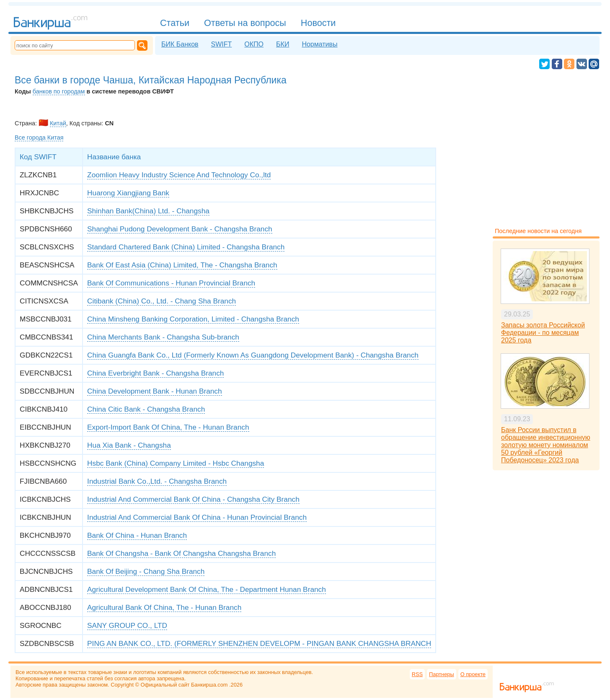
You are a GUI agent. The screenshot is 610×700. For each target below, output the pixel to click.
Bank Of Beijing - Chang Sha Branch (146, 571)
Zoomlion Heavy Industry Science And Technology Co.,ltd (179, 175)
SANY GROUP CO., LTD (127, 625)
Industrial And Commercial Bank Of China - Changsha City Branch (193, 499)
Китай (58, 123)
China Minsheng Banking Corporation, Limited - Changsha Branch (193, 319)
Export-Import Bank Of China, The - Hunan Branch (168, 427)
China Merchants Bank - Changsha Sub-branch (163, 337)
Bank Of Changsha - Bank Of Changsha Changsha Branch (181, 553)
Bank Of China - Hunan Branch (137, 535)
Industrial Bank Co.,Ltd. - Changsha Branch (157, 481)
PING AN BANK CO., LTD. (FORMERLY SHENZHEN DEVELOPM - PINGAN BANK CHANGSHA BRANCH (259, 643)
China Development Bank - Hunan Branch (155, 391)
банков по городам (59, 91)
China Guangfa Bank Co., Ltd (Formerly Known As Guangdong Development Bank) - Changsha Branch (253, 355)
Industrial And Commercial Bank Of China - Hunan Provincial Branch (197, 517)
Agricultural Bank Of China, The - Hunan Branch (164, 607)
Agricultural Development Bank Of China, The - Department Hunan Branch (207, 589)
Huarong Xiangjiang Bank (128, 193)
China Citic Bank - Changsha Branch (146, 409)
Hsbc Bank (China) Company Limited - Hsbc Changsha (176, 463)
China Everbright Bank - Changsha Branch (155, 373)
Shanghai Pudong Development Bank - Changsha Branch (180, 229)
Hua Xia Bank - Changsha (129, 445)
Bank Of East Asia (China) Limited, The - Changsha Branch (182, 265)
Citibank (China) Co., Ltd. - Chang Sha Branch (162, 301)
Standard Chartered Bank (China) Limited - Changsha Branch (186, 247)
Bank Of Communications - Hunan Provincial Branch (171, 283)
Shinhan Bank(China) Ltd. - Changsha (148, 211)
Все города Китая (39, 137)
